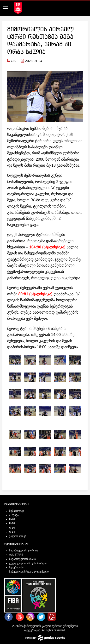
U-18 (12, 523)
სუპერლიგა (17, 511)
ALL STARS (16, 555)
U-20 (12, 519)
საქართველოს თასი (22, 559)
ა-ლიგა (14, 515)
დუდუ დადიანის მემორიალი (28, 563)
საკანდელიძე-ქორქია (24, 550)
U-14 (12, 532)
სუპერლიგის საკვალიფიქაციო (29, 572)
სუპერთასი (16, 567)
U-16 (12, 528)
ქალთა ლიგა (18, 536)
